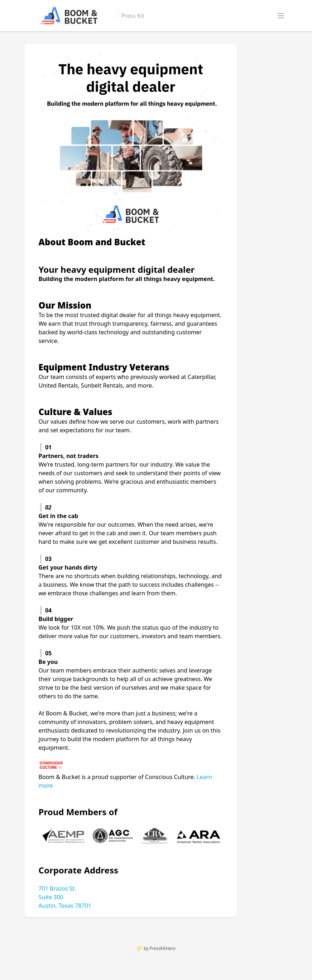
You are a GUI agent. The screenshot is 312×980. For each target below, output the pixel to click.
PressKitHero (162, 948)
